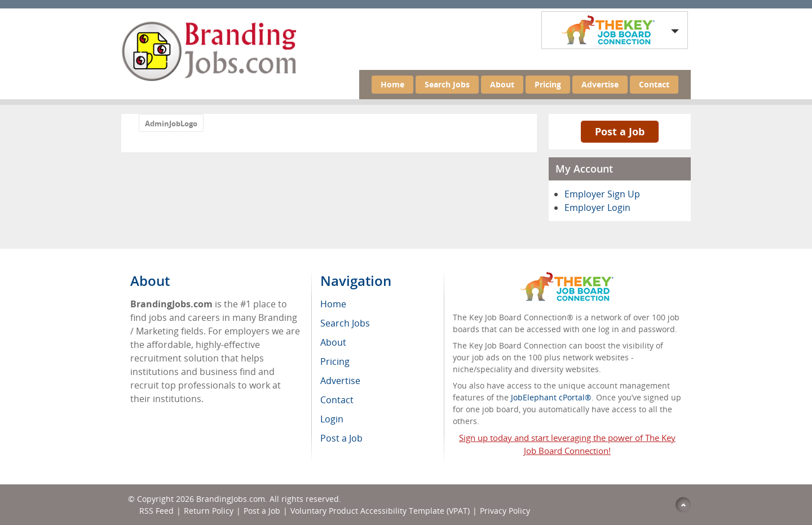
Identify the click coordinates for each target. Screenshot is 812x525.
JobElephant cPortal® (551, 397)
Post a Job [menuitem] (341, 438)
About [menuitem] (333, 342)
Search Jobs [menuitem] (345, 323)
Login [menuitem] (332, 419)
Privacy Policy (506, 511)
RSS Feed (156, 511)
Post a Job (620, 131)
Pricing (548, 84)
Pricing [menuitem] (335, 361)
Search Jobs (447, 84)
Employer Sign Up (602, 194)
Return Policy (209, 511)
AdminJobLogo (171, 123)
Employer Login (597, 208)
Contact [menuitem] (337, 400)
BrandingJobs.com (231, 499)
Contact (654, 84)
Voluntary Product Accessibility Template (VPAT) (380, 511)
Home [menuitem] (333, 304)
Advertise (600, 84)
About (502, 84)
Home (392, 84)
